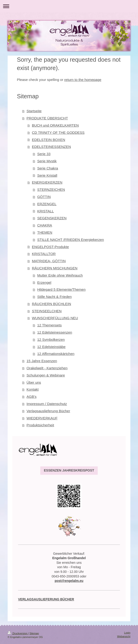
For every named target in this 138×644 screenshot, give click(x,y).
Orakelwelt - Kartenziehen (47, 368)
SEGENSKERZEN (52, 218)
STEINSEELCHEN (47, 311)
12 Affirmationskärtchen (56, 354)
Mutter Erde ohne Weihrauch (60, 275)
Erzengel (44, 282)
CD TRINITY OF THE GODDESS (58, 132)
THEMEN (45, 232)
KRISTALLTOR (44, 254)
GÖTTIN (44, 197)
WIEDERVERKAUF (42, 418)
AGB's (32, 397)
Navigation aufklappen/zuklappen (69, 6)
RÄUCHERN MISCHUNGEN (55, 268)
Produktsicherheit (40, 425)
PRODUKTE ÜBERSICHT (47, 118)
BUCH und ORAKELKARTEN (55, 125)
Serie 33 (44, 154)
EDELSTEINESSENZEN (52, 147)
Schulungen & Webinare (46, 375)
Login (127, 633)
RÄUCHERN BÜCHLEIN (52, 304)
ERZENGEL (47, 204)
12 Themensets (50, 325)
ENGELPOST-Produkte (50, 247)
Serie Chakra (48, 168)
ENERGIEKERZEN (47, 182)
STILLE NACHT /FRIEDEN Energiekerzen (71, 240)
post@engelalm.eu (69, 581)
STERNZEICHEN (51, 190)
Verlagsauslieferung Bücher (48, 411)
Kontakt (33, 389)
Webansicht (124, 636)
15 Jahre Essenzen (42, 361)
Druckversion (18, 633)
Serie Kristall (47, 175)
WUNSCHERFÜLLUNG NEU (55, 318)
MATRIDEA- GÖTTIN (49, 261)
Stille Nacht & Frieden (55, 297)
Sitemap (34, 633)
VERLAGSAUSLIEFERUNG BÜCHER (46, 599)
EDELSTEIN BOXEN (49, 140)
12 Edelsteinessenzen (55, 332)
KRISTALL (46, 211)
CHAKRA (45, 225)
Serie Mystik (47, 161)
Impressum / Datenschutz (47, 404)
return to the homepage (83, 80)
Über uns (34, 382)
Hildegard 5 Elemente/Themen (61, 289)
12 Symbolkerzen (51, 340)
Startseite (34, 111)
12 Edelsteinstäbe (51, 347)
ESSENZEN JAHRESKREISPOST (69, 470)
